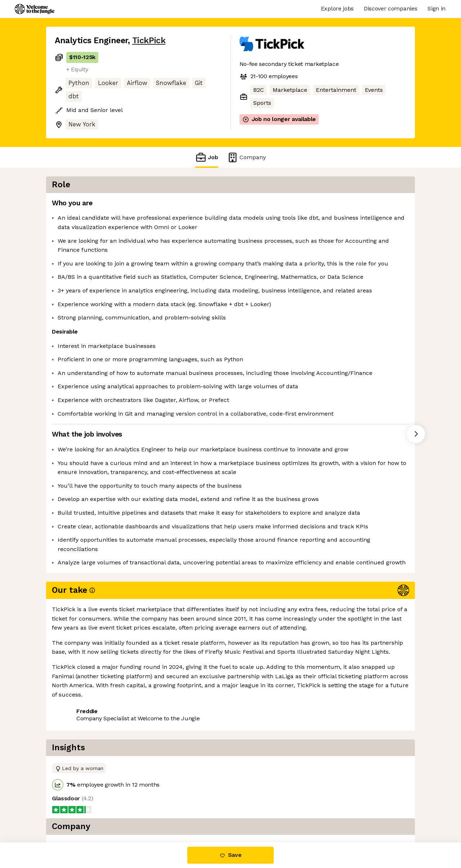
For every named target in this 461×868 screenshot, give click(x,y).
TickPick (149, 41)
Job (207, 157)
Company (246, 157)
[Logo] (35, 9)
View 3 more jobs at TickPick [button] (146, 812)
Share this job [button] (75, 812)
